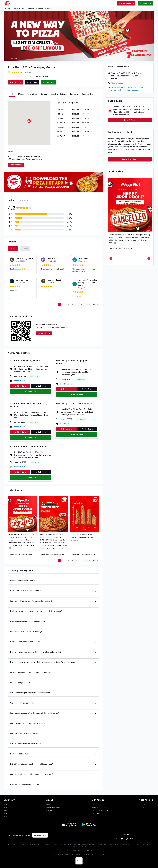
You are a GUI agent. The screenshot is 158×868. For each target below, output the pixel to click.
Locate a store (144, 804)
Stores (7, 8)
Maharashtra (19, 8)
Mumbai (31, 8)
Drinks (6, 813)
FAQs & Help (96, 813)
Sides (5, 810)
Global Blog (143, 807)
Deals (5, 804)
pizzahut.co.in (20, 381)
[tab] (12, 94)
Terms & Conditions (99, 807)
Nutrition (49, 810)
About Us (50, 804)
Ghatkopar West (44, 8)
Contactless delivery (53, 807)
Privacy (94, 804)
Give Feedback (40, 835)
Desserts (7, 817)
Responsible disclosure (100, 810)
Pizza (5, 807)
